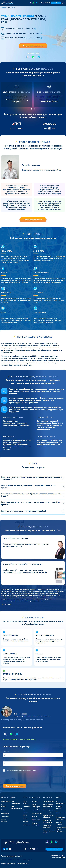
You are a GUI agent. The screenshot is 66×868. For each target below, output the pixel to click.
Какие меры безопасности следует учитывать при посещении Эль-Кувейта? (31, 503)
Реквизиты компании (8, 863)
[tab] (32, 109)
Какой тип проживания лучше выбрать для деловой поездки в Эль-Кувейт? (31, 495)
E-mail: (6, 760)
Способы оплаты (23, 863)
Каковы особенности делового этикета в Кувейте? (24, 511)
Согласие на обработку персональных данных (17, 860)
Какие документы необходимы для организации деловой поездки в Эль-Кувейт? (31, 478)
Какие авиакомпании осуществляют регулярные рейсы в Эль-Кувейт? (29, 486)
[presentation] (17, 779)
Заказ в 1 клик (56, 3)
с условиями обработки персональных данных (21, 771)
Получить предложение (15, 786)
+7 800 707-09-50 (44, 3)
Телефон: (7, 752)
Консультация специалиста (33, 46)
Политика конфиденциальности (12, 856)
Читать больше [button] (6, 604)
